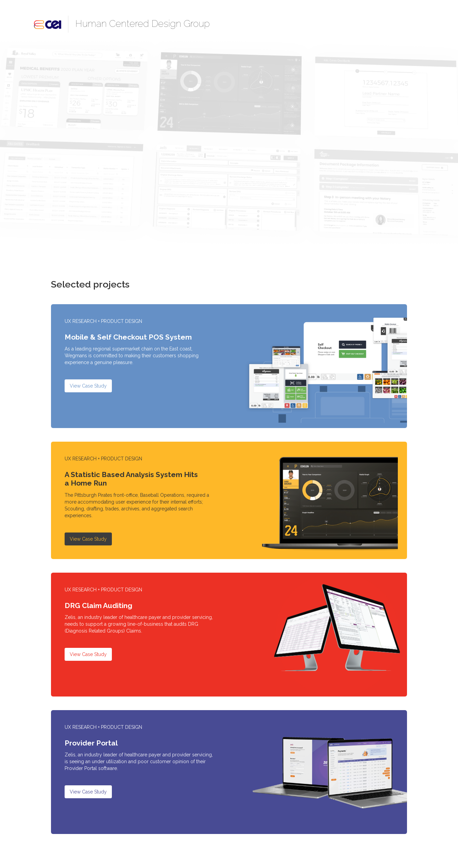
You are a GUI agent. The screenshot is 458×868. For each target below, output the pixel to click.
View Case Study (88, 386)
